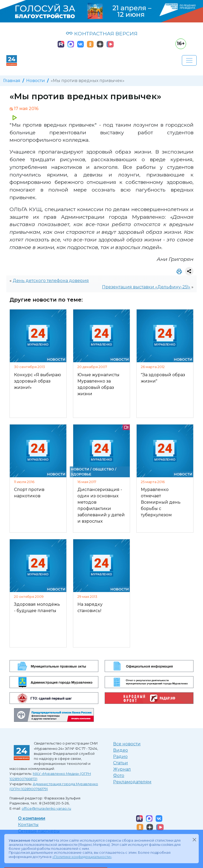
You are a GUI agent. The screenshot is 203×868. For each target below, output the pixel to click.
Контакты (28, 825)
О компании (32, 818)
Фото (119, 776)
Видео (121, 750)
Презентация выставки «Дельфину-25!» (146, 287)
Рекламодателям (132, 782)
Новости (36, 81)
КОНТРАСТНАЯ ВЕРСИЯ (102, 34)
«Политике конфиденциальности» (82, 857)
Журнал (122, 769)
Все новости (127, 744)
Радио (120, 757)
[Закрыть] (194, 840)
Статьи (121, 763)
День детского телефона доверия (51, 281)
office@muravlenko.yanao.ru (46, 809)
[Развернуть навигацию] (189, 60)
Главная (12, 81)
